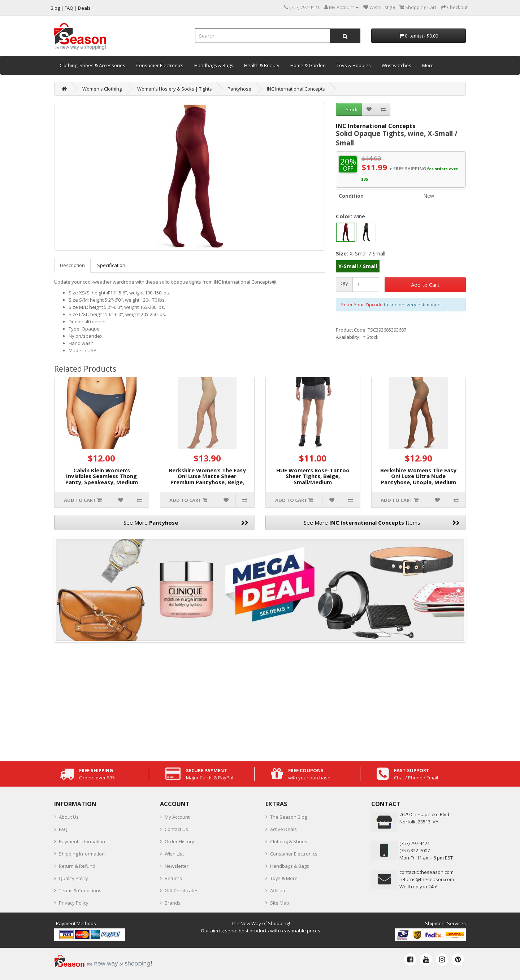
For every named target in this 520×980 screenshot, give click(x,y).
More (428, 65)
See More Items (382, 522)
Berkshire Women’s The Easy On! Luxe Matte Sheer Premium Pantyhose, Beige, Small (207, 479)
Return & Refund (77, 866)
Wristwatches (396, 65)
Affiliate (278, 891)
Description (72, 265)
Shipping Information (82, 854)
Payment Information (82, 841)
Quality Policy (73, 878)
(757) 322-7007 (415, 850)
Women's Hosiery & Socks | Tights (175, 89)
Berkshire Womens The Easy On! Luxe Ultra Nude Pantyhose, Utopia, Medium (418, 476)
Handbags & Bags (214, 65)
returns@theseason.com (427, 879)
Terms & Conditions (80, 891)
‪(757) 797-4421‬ (415, 843)
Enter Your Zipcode (362, 305)
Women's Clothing (102, 89)
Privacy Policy (74, 903)
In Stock (349, 109)
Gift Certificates (182, 891)
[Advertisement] (260, 700)
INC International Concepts (296, 89)
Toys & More (284, 878)
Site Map (280, 903)
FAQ (63, 829)
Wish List (174, 854)
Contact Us (176, 829)
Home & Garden (308, 65)
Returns (173, 878)
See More (186, 522)
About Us (69, 817)
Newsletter (177, 866)
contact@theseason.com (426, 872)
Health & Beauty (262, 65)
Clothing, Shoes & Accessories (92, 65)
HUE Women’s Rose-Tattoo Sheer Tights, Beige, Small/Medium (313, 476)
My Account (177, 817)
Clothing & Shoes (289, 841)
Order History (179, 841)
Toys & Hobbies (354, 65)
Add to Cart (425, 285)
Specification (111, 265)
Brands (173, 903)
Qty (344, 283)
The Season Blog (289, 817)
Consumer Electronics (160, 65)
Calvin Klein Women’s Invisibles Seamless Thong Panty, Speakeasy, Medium (102, 476)
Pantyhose (239, 89)
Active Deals (283, 829)
